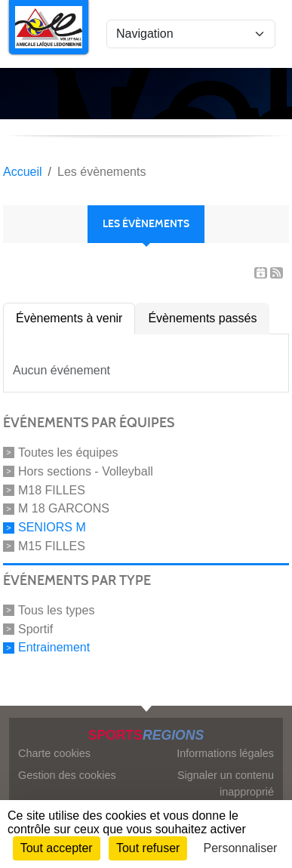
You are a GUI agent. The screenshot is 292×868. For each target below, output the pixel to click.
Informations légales (225, 753)
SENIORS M (52, 527)
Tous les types (56, 610)
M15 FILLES (52, 546)
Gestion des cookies (67, 775)
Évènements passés (202, 318)
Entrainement (54, 647)
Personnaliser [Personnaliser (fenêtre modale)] (241, 848)
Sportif (35, 628)
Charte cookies (54, 753)
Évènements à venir (69, 318)
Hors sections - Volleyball (86, 471)
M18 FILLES (52, 489)
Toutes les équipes (68, 452)
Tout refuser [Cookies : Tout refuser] (148, 848)
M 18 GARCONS (64, 508)
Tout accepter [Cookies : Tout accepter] (57, 848)
